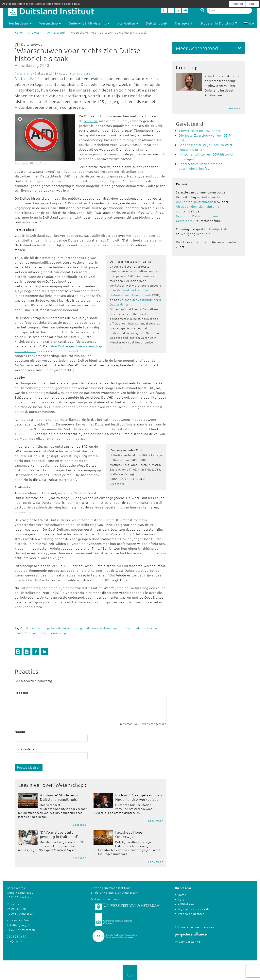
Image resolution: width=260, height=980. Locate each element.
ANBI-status (186, 904)
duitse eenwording (36, 628)
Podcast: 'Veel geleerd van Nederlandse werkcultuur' (139, 797)
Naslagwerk (184, 23)
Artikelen (35, 32)
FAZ (184, 242)
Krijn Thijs (187, 67)
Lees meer (117, 484)
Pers (181, 899)
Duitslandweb (156, 23)
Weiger (253, 4)
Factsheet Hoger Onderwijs (130, 834)
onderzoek (91, 628)
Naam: (20, 731)
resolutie (91, 121)
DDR (122, 628)
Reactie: (21, 692)
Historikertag (57, 633)
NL (249, 23)
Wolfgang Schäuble (195, 234)
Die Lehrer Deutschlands (195, 202)
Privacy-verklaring (188, 941)
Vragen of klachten (191, 914)
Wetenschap (69, 785)
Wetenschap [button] (50, 23)
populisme (39, 633)
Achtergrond (56, 32)
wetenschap (108, 628)
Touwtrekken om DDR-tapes (200, 131)
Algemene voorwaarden (195, 909)
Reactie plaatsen (29, 767)
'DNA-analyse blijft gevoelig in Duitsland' (59, 834)
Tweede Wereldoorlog (66, 628)
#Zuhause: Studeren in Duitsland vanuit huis (60, 797)
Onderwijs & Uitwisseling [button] (89, 23)
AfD (27, 633)
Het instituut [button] (20, 23)
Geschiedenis (136, 628)
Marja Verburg (80, 73)
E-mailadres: (25, 749)
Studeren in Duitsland (219, 23)
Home (19, 32)
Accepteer (237, 4)
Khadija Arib (218, 229)
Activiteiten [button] (128, 23)
